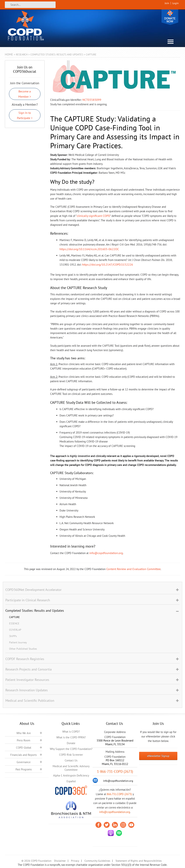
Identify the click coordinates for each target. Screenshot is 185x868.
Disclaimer (60, 861)
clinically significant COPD (93, 216)
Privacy (75, 861)
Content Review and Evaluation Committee (133, 569)
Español (71, 781)
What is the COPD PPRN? (71, 737)
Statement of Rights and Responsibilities (139, 861)
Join (167, 3)
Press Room (23, 740)
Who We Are (24, 733)
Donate (170, 17)
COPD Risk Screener (71, 755)
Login (175, 3)
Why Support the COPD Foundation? (71, 749)
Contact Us (71, 760)
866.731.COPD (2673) (119, 794)
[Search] (30, 5)
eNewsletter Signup (158, 756)
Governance (24, 762)
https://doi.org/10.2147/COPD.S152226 (108, 264)
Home (9, 54)
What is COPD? (71, 732)
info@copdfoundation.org (106, 553)
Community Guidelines (97, 861)
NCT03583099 (92, 100)
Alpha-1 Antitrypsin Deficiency (71, 775)
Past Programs (24, 769)
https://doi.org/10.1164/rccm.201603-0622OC (89, 249)
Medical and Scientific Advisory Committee (71, 768)
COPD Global (24, 748)
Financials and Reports (23, 755)
